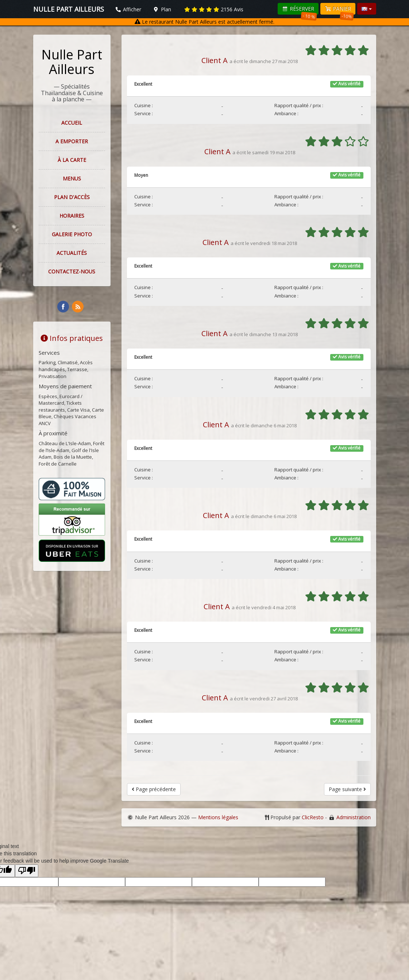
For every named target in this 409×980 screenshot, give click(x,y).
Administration (354, 817)
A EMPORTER (72, 141)
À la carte (72, 160)
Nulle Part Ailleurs (72, 62)
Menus (72, 178)
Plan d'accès (72, 197)
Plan (162, 9)
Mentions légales (218, 817)
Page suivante (347, 789)
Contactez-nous (72, 271)
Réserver (300, 10)
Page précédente (154, 789)
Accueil (72, 123)
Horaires (72, 216)
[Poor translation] (27, 871)
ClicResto (313, 817)
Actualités (72, 253)
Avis (214, 9)
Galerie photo (72, 234)
